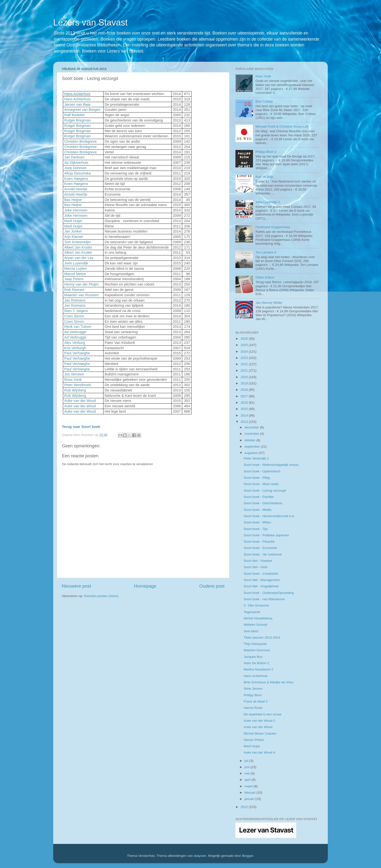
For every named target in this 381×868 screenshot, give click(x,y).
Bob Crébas (264, 101)
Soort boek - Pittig (257, 478)
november (252, 434)
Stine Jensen (253, 689)
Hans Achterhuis (77, 94)
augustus (252, 453)
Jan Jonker (73, 231)
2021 (245, 370)
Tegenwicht (252, 612)
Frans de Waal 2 (256, 701)
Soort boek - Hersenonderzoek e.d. (269, 516)
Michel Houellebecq (258, 618)
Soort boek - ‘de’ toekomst (263, 554)
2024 (245, 352)
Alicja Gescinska (77, 173)
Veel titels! (251, 631)
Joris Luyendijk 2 (268, 202)
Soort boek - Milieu (257, 522)
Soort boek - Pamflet (259, 497)
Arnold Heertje (76, 189)
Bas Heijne (73, 200)
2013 (245, 422)
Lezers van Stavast (90, 22)
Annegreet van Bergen (82, 110)
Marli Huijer (73, 221)
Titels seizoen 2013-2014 (262, 638)
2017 (245, 396)
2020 (245, 377)
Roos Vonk (73, 380)
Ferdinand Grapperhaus (273, 227)
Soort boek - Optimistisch (262, 471)
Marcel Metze (75, 274)
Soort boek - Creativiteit (261, 574)
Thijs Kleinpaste (255, 644)
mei (248, 773)
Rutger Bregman (77, 120)
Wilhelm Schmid (255, 625)
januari (250, 799)
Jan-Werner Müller (269, 303)
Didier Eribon (265, 277)
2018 (245, 390)
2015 (245, 409)
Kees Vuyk (263, 76)
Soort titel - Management (262, 580)
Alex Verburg (74, 343)
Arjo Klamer (74, 237)
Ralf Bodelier (74, 115)
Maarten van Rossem (81, 295)
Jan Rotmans (75, 300)
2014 (245, 415)
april (248, 780)
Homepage (145, 586)
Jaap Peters (74, 279)
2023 (245, 358)
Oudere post (212, 586)
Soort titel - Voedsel (258, 561)
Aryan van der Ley (79, 258)
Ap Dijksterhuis (76, 163)
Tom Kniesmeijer (78, 242)
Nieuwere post (76, 586)
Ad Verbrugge (75, 332)
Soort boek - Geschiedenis (263, 503)
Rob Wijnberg (75, 390)
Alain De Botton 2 (256, 663)
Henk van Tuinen (78, 327)
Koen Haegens (76, 179)
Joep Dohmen (75, 168)
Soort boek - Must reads (261, 484)
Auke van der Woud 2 (260, 721)
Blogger (248, 856)
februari (251, 793)
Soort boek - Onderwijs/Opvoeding (269, 593)
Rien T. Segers (76, 311)
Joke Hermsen (76, 210)
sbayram (200, 856)
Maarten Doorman (257, 650)
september (253, 447)
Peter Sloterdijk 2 (256, 458)
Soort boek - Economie (260, 548)
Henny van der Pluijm (81, 284)
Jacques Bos (253, 657)
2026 (245, 339)
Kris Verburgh (75, 348)
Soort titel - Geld (256, 567)
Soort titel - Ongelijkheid (261, 586)
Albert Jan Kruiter (78, 247)
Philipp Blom (253, 695)
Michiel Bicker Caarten (260, 733)
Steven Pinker (254, 740)
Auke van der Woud (80, 401)
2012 (245, 807)
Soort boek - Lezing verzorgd (265, 490)
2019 (245, 383)
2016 (245, 403)
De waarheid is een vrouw (263, 714)
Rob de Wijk (264, 177)
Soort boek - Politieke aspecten (266, 535)
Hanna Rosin (253, 708)
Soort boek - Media (258, 510)
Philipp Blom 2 (266, 152)
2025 (245, 345)
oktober (250, 440)
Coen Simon (74, 316)
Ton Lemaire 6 (266, 252)
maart (249, 786)
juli (247, 761)
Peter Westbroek (78, 385)
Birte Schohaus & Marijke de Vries (268, 682)
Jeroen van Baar (77, 104)
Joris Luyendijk (76, 263)
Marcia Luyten (75, 269)
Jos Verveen (74, 374)
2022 (245, 364)
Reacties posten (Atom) (101, 596)
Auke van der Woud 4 (260, 752)
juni (247, 767)
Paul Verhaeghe (77, 353)
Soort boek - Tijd (256, 529)
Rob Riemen (74, 290)
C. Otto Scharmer (256, 605)
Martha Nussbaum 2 (259, 669)
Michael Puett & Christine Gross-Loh (282, 126)
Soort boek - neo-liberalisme (264, 599)
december (252, 427)
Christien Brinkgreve (80, 141)
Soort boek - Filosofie (259, 542)
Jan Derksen (74, 157)
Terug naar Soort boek (81, 427)
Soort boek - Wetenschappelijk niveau (271, 465)
